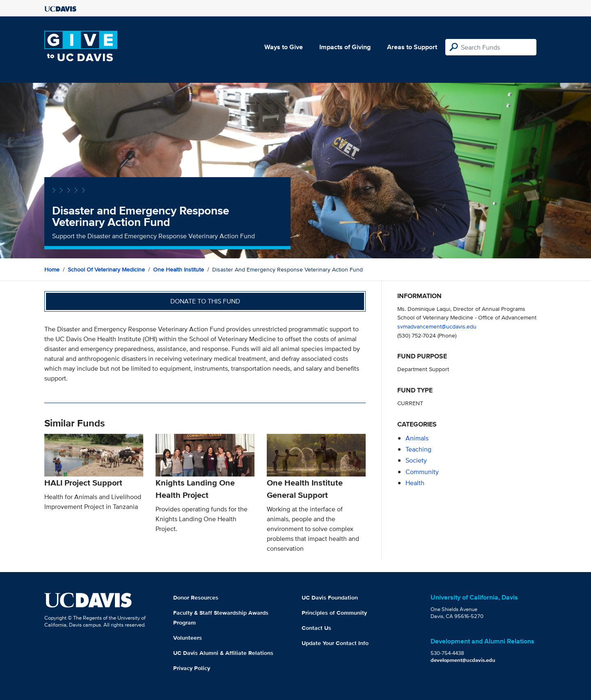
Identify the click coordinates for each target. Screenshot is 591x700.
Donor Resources (196, 597)
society (416, 460)
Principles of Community (334, 613)
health (415, 483)
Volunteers (188, 638)
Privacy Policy (192, 668)
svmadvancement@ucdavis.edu (437, 326)
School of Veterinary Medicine (106, 269)
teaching (418, 449)
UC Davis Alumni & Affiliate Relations (223, 653)
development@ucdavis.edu (463, 660)
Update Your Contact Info (335, 643)
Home (52, 269)
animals (417, 438)
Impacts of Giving (345, 47)
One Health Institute (179, 269)
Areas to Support (412, 47)
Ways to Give (284, 47)
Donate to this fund (205, 301)
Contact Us (316, 628)
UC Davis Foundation (330, 597)
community (422, 472)
